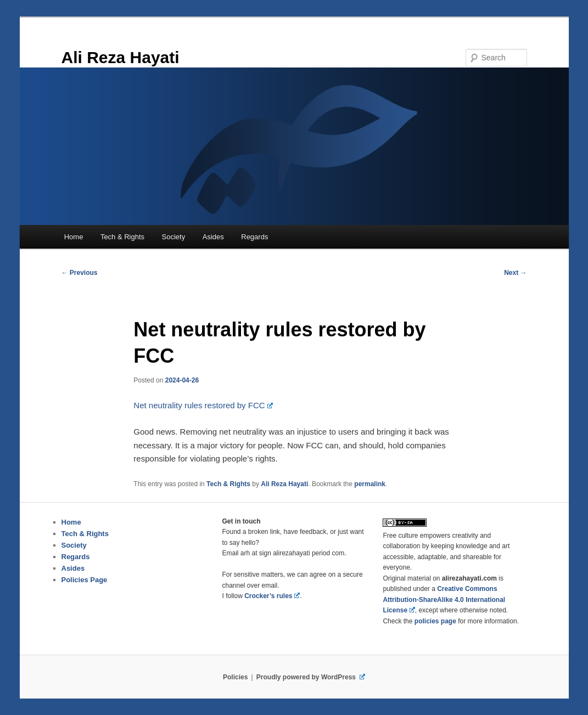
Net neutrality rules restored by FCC (203, 405)
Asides (213, 237)
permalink (370, 484)
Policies (235, 677)
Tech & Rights (122, 237)
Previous (80, 273)
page (435, 621)
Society (174, 237)
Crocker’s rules (272, 596)
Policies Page (85, 580)
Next (515, 273)
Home (74, 237)
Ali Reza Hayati (121, 57)
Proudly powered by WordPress (311, 677)
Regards (254, 237)
